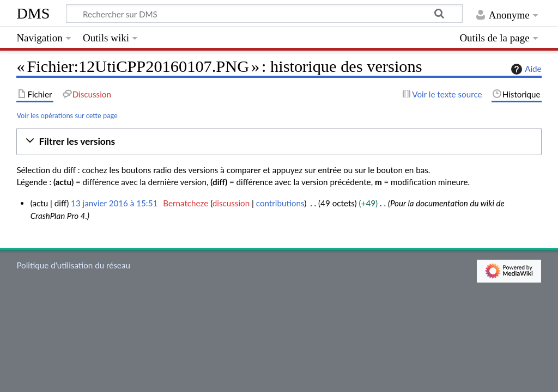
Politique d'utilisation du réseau (73, 265)
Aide (525, 69)
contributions (280, 203)
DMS (33, 13)
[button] (279, 142)
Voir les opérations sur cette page (67, 115)
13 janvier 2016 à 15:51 (114, 203)
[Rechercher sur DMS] (264, 14)
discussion (231, 203)
